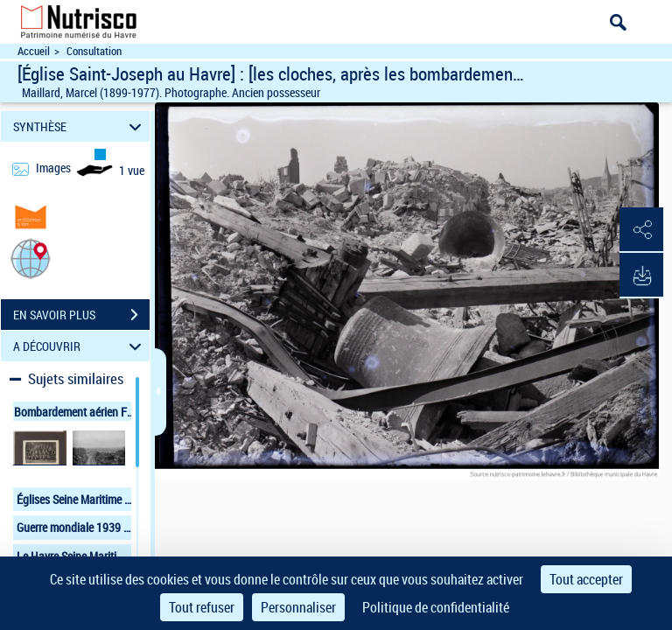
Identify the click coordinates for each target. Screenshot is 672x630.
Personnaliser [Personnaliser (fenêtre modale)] (298, 607)
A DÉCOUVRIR (80, 346)
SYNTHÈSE (80, 126)
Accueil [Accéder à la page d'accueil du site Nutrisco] (34, 51)
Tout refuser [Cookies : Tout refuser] (202, 607)
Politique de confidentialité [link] (436, 607)
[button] (31, 258)
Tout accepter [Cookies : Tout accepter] (586, 579)
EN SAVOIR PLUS (81, 315)
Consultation (94, 51)
